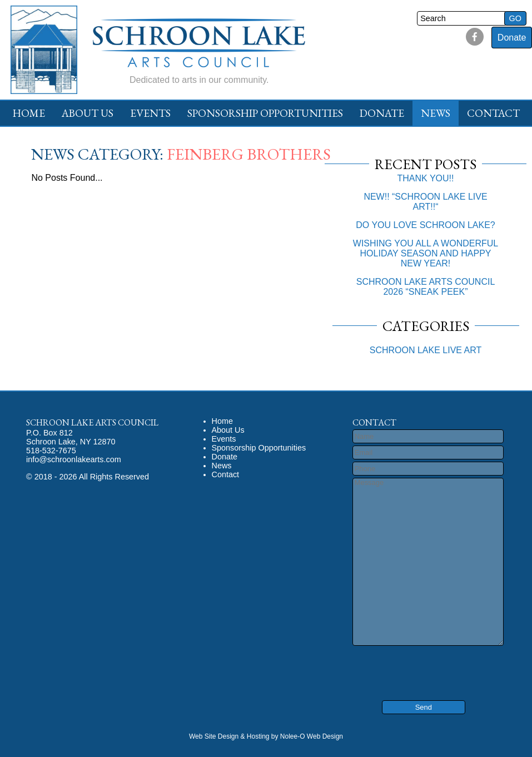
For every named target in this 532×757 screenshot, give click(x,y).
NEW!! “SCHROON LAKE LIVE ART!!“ (425, 202)
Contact (493, 113)
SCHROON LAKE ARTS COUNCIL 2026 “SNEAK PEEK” (426, 287)
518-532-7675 (51, 451)
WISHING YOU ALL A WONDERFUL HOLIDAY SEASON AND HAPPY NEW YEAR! (426, 253)
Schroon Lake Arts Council (92, 422)
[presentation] (419, 665)
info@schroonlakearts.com (74, 459)
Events (150, 113)
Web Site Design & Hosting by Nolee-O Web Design (266, 736)
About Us (88, 113)
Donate (512, 38)
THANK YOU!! (426, 178)
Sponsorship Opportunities (265, 113)
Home (29, 113)
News (436, 113)
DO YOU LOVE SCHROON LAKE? (425, 225)
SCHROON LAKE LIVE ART (426, 350)
